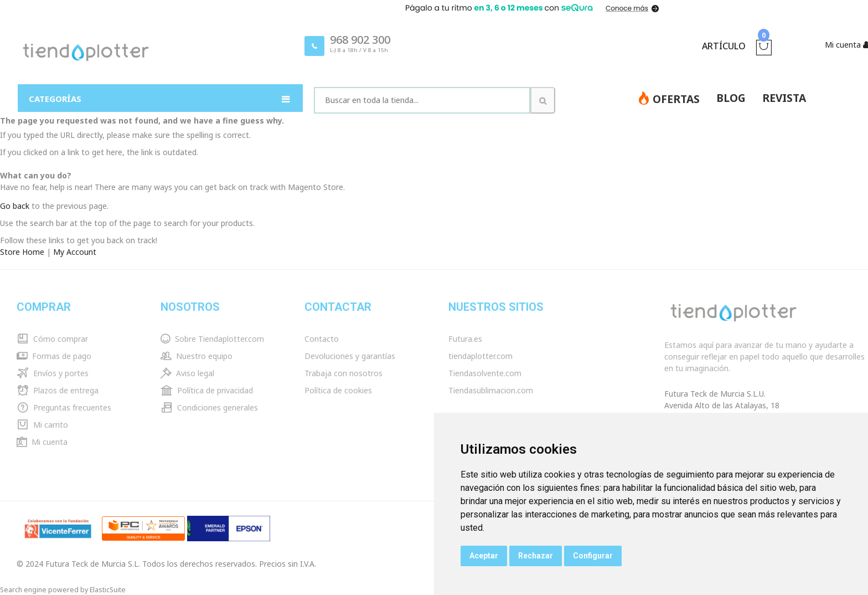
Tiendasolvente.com (485, 373)
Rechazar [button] (536, 556)
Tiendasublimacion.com (491, 390)
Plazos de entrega (58, 390)
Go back (15, 206)
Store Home (22, 252)
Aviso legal (187, 373)
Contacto (322, 339)
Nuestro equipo (197, 356)
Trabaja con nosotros (343, 373)
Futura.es (465, 339)
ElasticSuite (108, 590)
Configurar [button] (593, 556)
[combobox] (422, 100)
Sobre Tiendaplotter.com (212, 339)
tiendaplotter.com (480, 356)
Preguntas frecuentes (64, 407)
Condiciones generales (209, 407)
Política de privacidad (207, 390)
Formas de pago (54, 356)
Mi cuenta (42, 442)
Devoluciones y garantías (350, 356)
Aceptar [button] (484, 556)
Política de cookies (338, 390)
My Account (75, 252)
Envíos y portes (53, 373)
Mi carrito (42, 425)
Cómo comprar (52, 339)
